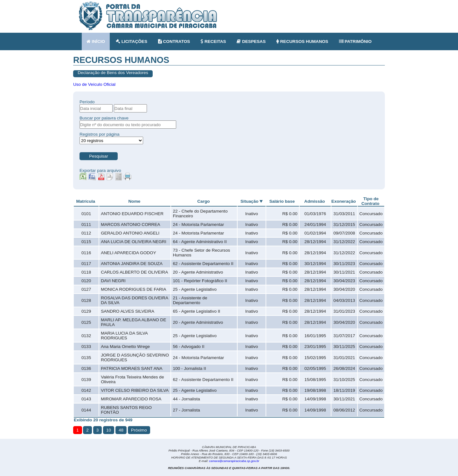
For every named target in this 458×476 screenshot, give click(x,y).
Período (87, 102)
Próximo (139, 430)
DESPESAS (251, 41)
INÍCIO (96, 41)
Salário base (282, 201)
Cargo (203, 201)
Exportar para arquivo (100, 170)
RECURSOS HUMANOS (302, 41)
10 (109, 430)
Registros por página (99, 134)
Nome (135, 201)
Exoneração (344, 201)
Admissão (315, 201)
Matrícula (86, 201)
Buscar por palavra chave (104, 118)
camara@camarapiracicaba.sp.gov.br (234, 461)
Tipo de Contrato (370, 201)
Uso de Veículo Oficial (94, 84)
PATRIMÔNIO (355, 41)
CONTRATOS (174, 41)
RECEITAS (213, 41)
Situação (250, 201)
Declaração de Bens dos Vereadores (113, 73)
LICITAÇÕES (132, 41)
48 (121, 430)
